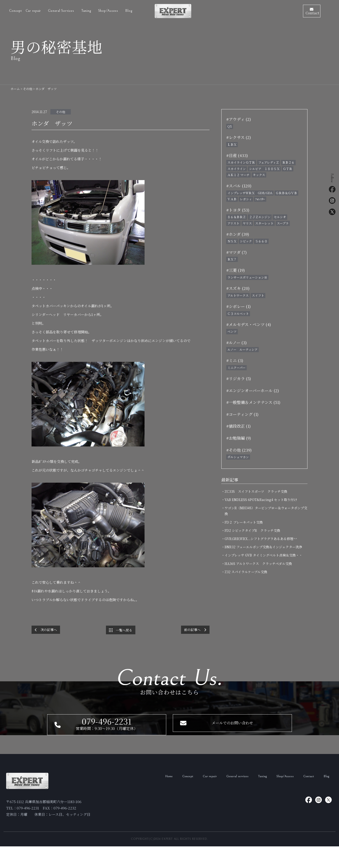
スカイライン (237, 169)
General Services (62, 10)
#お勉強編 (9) (239, 438)
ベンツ (232, 331)
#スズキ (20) (238, 288)
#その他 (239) (239, 450)
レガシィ (246, 199)
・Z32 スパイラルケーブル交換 (246, 572)
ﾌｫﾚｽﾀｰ (260, 199)
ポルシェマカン (238, 457)
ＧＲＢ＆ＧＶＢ (286, 193)
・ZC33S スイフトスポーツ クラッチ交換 (256, 491)
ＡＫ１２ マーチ (238, 175)
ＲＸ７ (232, 259)
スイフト (258, 295)
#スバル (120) (239, 186)
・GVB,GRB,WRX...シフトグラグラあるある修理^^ (261, 539)
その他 (61, 112)
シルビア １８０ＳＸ (264, 169)
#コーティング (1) (242, 414)
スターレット (264, 223)
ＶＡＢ (232, 199)
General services (228, 798)
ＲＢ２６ (288, 162)
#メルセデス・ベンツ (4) (249, 324)
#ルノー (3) (236, 342)
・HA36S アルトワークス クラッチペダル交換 (258, 564)
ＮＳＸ (232, 241)
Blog (129, 10)
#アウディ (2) (239, 119)
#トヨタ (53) (238, 210)
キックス (259, 175)
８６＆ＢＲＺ (237, 217)
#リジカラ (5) (239, 378)
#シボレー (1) (238, 306)
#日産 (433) (237, 155)
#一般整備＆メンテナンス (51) (253, 402)
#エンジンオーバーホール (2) (253, 390)
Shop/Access (109, 10)
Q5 (230, 126)
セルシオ (280, 217)
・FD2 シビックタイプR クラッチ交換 (254, 530)
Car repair (34, 10)
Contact (307, 798)
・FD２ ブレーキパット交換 (244, 522)
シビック (246, 241)
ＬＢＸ (232, 144)
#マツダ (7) (236, 252)
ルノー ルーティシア (242, 349)
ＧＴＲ (288, 169)
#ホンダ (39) (238, 234)
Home (153, 798)
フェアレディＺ (269, 162)
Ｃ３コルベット (238, 314)
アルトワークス (238, 295)
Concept (16, 10)
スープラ (283, 223)
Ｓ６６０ (261, 241)
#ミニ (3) (235, 360)
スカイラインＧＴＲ (241, 162)
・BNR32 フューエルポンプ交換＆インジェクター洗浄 (263, 547)
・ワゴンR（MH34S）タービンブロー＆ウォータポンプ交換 (266, 511)
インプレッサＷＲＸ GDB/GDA (250, 193)
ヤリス (247, 223)
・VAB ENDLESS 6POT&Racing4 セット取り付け (261, 500)
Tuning (87, 10)
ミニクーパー (236, 368)
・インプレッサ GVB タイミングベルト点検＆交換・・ (263, 555)
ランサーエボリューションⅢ (247, 277)
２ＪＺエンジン (260, 217)
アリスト (233, 223)
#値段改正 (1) (238, 426)
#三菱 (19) (236, 270)
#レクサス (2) (239, 137)
